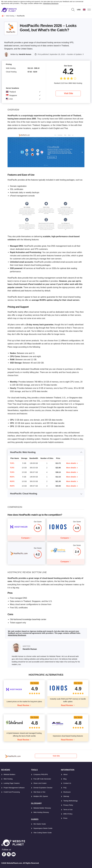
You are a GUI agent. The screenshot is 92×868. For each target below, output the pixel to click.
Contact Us (67, 783)
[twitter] (9, 854)
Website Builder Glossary (42, 808)
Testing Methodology (70, 801)
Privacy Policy (68, 805)
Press (65, 818)
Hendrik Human (25, 54)
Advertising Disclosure (51, 3)
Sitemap (66, 796)
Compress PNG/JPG (41, 774)
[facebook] (4, 854)
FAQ (65, 788)
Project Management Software (14, 788)
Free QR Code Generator (42, 779)
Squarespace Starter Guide (43, 828)
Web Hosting (8, 779)
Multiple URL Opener (41, 796)
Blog (65, 779)
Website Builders (9, 774)
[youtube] (14, 854)
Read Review (23, 705)
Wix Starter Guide (40, 824)
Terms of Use (68, 810)
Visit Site (69, 93)
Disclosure (67, 792)
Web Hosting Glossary (41, 812)
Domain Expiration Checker (43, 788)
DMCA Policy (68, 814)
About (65, 774)
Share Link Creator (40, 783)
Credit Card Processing (12, 792)
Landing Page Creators (12, 783)
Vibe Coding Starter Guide (43, 833)
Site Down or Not (39, 792)
